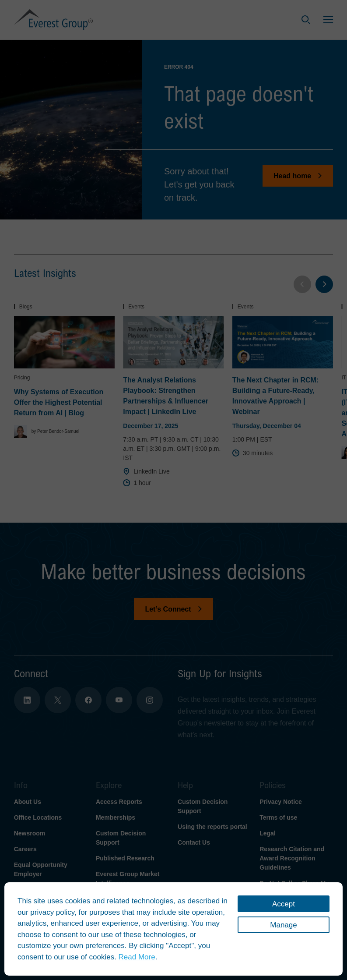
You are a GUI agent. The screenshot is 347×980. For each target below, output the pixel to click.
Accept (284, 904)
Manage (283, 925)
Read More (137, 957)
